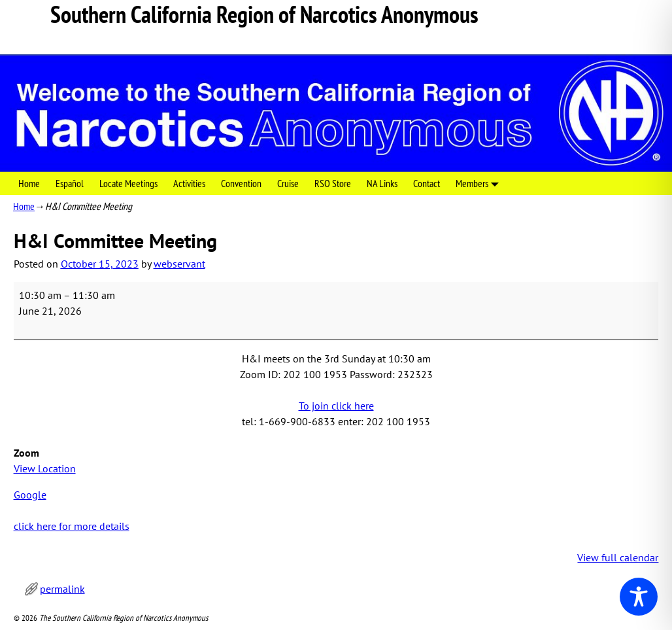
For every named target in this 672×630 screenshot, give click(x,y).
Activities (189, 183)
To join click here (336, 406)
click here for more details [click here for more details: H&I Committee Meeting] (72, 526)
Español (70, 183)
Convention (241, 183)
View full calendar (618, 557)
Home (29, 183)
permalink (62, 589)
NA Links (382, 183)
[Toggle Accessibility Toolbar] (639, 597)
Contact (427, 183)
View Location (45, 468)
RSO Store (333, 183)
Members (480, 184)
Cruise (288, 183)
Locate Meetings (128, 183)
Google (30, 495)
